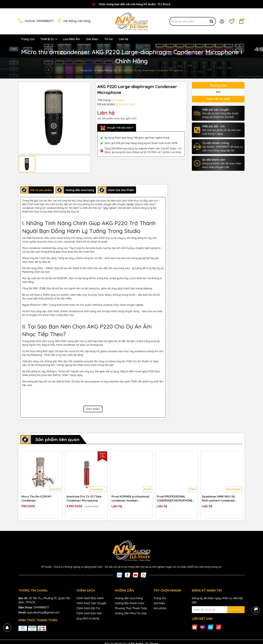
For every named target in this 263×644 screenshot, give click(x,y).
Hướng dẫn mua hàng (129, 598)
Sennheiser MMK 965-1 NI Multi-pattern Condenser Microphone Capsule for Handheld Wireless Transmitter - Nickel (218, 499)
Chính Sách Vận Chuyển (91, 603)
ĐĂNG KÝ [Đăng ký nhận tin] (236, 609)
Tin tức (109, 39)
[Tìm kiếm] (212, 21)
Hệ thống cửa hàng (77, 21)
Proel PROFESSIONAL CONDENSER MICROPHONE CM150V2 (175, 499)
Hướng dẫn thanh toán (129, 603)
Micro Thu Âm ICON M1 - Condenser (37, 498)
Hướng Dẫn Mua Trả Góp (131, 613)
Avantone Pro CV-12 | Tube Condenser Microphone (84, 498)
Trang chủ (28, 39)
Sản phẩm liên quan (57, 439)
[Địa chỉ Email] (218, 610)
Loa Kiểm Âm (72, 39)
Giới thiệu (92, 39)
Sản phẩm (160, 608)
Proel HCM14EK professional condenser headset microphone (130, 499)
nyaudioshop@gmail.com (43, 612)
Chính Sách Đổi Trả (88, 608)
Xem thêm (93, 409)
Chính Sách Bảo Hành (90, 598)
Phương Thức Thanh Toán (131, 608)
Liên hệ (124, 39)
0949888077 (45, 21)
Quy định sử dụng (88, 618)
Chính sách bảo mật (89, 613)
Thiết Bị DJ (48, 39)
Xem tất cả (218, 99)
